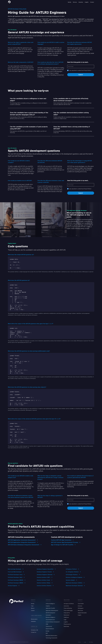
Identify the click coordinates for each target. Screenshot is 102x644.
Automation (48, 615)
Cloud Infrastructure (50, 620)
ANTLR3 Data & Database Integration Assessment (25, 545)
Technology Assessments (51, 638)
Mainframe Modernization (51, 636)
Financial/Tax (67, 613)
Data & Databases (50, 629)
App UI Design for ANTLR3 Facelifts (63, 545)
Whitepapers (81, 608)
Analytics (48, 606)
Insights (80, 615)
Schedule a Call (34, 630)
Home (79, 642)
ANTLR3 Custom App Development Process (66, 542)
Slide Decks (80, 610)
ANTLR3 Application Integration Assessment (23, 542)
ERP (47, 633)
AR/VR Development (50, 613)
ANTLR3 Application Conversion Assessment (23, 540)
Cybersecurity (49, 626)
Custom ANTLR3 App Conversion (62, 540)
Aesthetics (33, 621)
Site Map (91, 642)
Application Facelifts (50, 608)
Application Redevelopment (52, 610)
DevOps (48, 631)
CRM (47, 624)
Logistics (66, 622)
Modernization (34, 619)
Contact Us (34, 632)
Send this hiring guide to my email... (78, 62)
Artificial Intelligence (50, 604)
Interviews (80, 606)
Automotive (66, 606)
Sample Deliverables (82, 613)
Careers (33, 610)
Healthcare (66, 617)
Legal (65, 620)
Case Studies (81, 604)
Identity (33, 604)
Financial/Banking (68, 608)
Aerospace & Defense (69, 604)
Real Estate (66, 626)
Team (32, 606)
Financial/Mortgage (68, 610)
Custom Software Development (53, 622)
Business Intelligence (50, 617)
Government (67, 615)
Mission (33, 608)
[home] (9, 2)
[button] (70, 2)
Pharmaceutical (67, 624)
